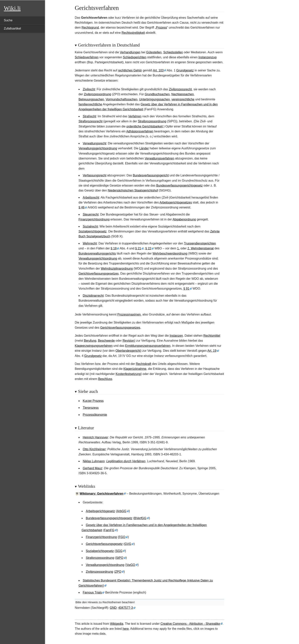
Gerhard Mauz (92, 468)
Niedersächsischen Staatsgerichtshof (133, 190)
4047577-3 (126, 608)
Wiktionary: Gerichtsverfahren (102, 494)
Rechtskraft (143, 364)
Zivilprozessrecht (180, 89)
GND (113, 608)
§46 (82, 207)
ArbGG (122, 511)
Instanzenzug (207, 57)
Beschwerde (106, 341)
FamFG (109, 530)
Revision (128, 341)
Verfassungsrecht (95, 175)
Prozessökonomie (95, 415)
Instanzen (176, 336)
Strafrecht (89, 116)
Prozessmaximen (129, 314)
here (126, 629)
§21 (138, 248)
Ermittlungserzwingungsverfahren (148, 346)
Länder (144, 148)
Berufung (90, 341)
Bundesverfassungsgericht (151, 175)
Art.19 (212, 351)
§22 (148, 248)
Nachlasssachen (182, 94)
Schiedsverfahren (87, 57)
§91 (186, 289)
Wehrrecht (90, 243)
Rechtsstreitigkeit (133, 33)
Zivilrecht (89, 89)
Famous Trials (92, 592)
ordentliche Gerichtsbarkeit (145, 126)
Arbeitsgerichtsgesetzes (176, 202)
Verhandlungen (130, 52)
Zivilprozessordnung (98, 94)
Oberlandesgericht (128, 351)
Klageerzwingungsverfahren (94, 346)
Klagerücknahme (135, 369)
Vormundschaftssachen (121, 99)
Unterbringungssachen (155, 99)
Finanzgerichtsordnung (94, 219)
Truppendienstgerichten (200, 243)
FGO (122, 537)
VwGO (131, 565)
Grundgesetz (185, 70)
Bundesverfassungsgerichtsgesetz (179, 185)
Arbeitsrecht (91, 197)
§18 (114, 248)
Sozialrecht (90, 226)
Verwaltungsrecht (94, 143)
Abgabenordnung (184, 219)
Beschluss (105, 379)
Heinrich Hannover (95, 437)
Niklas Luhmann (94, 461)
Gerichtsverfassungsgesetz (104, 544)
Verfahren (135, 116)
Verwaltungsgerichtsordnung (98, 148)
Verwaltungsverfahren (160, 158)
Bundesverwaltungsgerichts (97, 254)
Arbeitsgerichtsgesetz (100, 511)
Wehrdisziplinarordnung (117, 269)
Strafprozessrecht (90, 121)
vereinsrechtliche (183, 99)
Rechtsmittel (212, 336)
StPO (120, 558)
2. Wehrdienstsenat (201, 248)
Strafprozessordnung (152, 121)
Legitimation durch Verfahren (126, 461)
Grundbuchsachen (157, 94)
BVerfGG (140, 518)
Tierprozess (91, 408)
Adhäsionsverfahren (140, 131)
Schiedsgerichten (135, 57)
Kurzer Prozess (93, 401)
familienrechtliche (90, 104)
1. (178, 248)
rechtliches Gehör (130, 70)
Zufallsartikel (12, 28)
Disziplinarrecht (93, 296)
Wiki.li (12, 8)
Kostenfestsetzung (128, 374)
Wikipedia (117, 624)
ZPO (118, 572)
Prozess (162, 28)
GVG (128, 544)
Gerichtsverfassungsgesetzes (99, 274)
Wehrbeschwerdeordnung (170, 254)
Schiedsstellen (173, 52)
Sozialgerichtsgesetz (93, 231)
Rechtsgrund (90, 28)
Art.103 (158, 70)
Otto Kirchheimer (94, 449)
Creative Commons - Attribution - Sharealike (190, 624)
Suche (8, 20)
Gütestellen (154, 52)
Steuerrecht (91, 214)
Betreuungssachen (91, 99)
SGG (119, 551)
